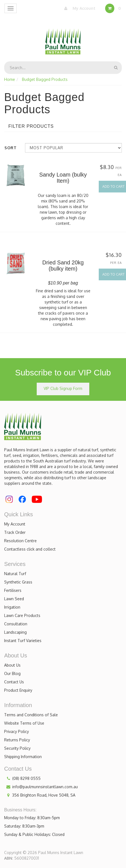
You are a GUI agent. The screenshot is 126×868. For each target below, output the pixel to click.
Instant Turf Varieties (23, 641)
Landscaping (15, 632)
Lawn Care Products (22, 615)
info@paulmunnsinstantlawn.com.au (41, 787)
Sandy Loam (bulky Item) (63, 178)
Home (10, 79)
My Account (78, 8)
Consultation (16, 624)
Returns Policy (17, 740)
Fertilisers (13, 590)
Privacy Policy (17, 731)
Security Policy (17, 748)
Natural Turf (15, 574)
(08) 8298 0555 (22, 778)
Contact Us (14, 682)
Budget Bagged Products (45, 79)
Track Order (15, 532)
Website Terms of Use (24, 723)
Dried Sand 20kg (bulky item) (63, 266)
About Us (12, 665)
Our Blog (12, 673)
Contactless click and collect (30, 549)
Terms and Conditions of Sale (31, 715)
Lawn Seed (14, 599)
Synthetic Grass (18, 582)
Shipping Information (23, 757)
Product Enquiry (18, 690)
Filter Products (31, 126)
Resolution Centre (20, 541)
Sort (11, 148)
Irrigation (12, 607)
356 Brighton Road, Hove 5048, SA (40, 795)
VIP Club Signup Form (63, 388)
